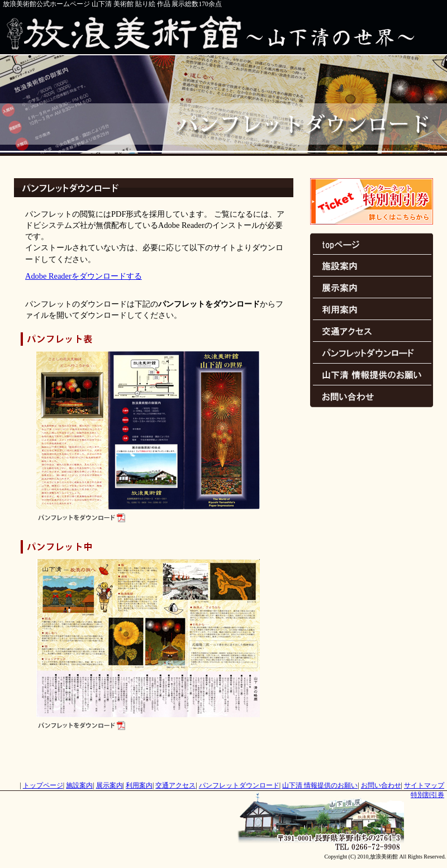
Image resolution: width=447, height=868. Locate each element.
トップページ (372, 244)
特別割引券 (372, 201)
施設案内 (372, 266)
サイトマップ (424, 785)
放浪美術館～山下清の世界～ (223, 32)
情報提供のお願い (372, 375)
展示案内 (372, 287)
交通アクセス (372, 331)
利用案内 (372, 309)
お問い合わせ (372, 396)
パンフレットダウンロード (372, 353)
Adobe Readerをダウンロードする (84, 276)
